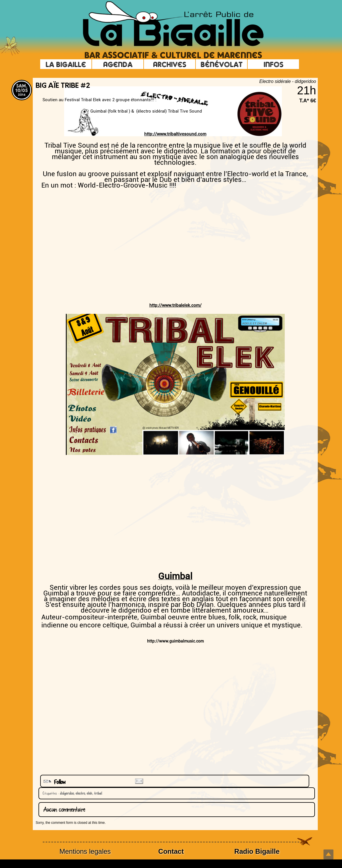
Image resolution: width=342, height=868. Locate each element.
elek (89, 793)
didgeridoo (66, 793)
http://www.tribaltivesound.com (175, 134)
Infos (273, 64)
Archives (170, 64)
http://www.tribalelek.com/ (175, 305)
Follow (54, 782)
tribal (97, 793)
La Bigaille (66, 64)
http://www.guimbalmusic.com (175, 641)
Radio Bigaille (257, 851)
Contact (171, 851)
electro (79, 793)
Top (328, 854)
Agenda (118, 64)
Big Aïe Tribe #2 (63, 86)
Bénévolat (222, 64)
